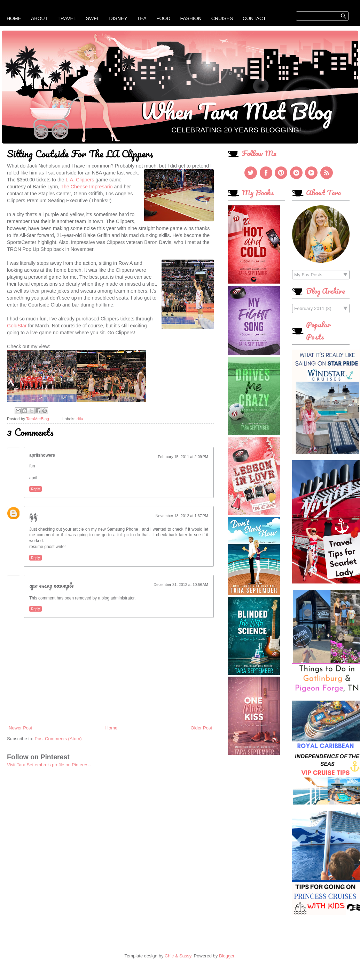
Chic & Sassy (178, 956)
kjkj (33, 516)
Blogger (227, 956)
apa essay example (52, 585)
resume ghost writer (48, 547)
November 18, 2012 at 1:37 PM (182, 516)
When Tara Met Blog (236, 111)
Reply (36, 489)
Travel (67, 18)
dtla (80, 419)
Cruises (222, 18)
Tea (142, 18)
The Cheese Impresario (87, 187)
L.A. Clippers (80, 180)
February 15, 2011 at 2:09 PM (183, 457)
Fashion (191, 18)
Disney (118, 18)
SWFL (93, 18)
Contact (254, 18)
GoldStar (17, 326)
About (39, 18)
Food (163, 18)
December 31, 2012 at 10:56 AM (181, 585)
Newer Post (20, 728)
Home (14, 18)
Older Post (201, 728)
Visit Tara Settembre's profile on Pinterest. (49, 765)
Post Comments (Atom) (58, 739)
